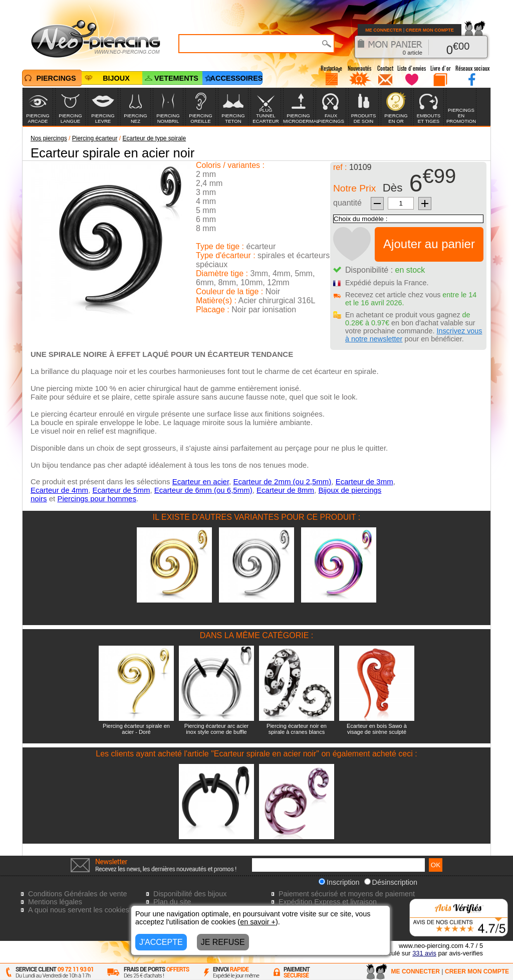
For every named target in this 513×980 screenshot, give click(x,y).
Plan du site (172, 902)
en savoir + (258, 922)
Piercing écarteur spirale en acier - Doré (136, 729)
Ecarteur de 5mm (121, 490)
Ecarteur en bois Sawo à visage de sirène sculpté (377, 729)
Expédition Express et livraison (328, 902)
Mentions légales (55, 902)
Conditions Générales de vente (78, 894)
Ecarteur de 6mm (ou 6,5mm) (203, 490)
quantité (347, 203)
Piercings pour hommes (97, 499)
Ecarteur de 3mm (364, 481)
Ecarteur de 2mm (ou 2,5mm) (282, 481)
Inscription (339, 882)
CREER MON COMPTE (430, 30)
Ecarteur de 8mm (285, 490)
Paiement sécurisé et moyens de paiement (347, 894)
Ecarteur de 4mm (59, 490)
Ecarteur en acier (201, 481)
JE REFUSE (223, 942)
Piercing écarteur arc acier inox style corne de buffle (216, 729)
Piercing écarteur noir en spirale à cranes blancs (297, 729)
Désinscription (391, 882)
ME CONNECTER (383, 30)
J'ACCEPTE (161, 942)
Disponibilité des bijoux (190, 894)
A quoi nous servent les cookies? (81, 910)
